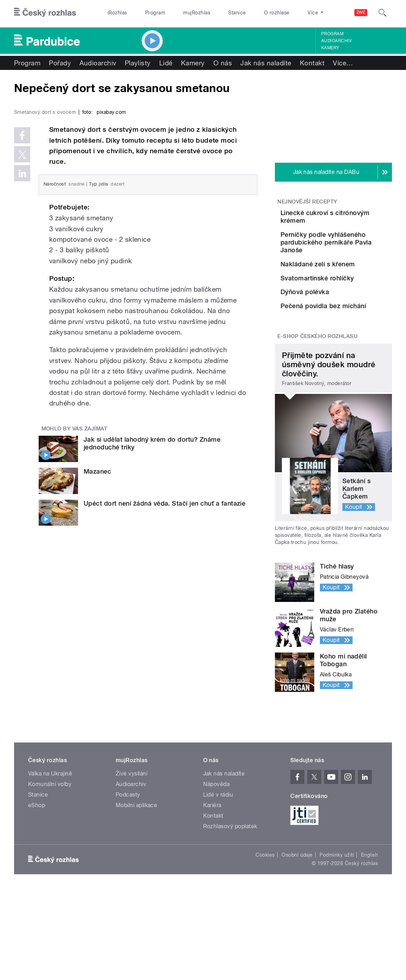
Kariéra (212, 894)
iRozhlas (117, 13)
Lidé (166, 63)
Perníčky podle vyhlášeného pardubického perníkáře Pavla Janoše (356, 256)
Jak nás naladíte (266, 63)
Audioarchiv (336, 41)
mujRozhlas (197, 13)
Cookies (265, 944)
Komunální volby (50, 873)
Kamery (330, 48)
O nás (223, 63)
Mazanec (97, 608)
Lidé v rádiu (218, 884)
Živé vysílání (131, 863)
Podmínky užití (337, 944)
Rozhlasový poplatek (230, 916)
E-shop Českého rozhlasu (317, 426)
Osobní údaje (297, 944)
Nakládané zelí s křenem (342, 285)
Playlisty (138, 63)
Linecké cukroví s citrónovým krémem (353, 217)
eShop (37, 894)
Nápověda (217, 873)
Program (155, 13)
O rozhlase (277, 13)
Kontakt (312, 63)
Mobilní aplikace (137, 894)
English (369, 944)
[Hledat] (382, 13)
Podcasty (128, 884)
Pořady (60, 63)
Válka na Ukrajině (50, 863)
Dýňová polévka (344, 346)
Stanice (237, 13)
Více (343, 63)
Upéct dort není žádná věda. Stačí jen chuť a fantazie (165, 640)
